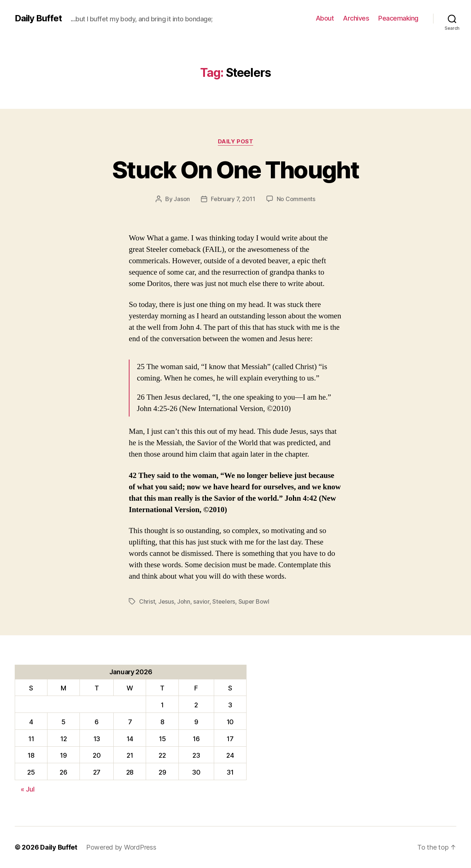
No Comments (296, 199)
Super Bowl (254, 601)
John (184, 601)
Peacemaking (398, 18)
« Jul (28, 789)
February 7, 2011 (233, 199)
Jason (182, 199)
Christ (147, 601)
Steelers (224, 601)
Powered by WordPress (121, 847)
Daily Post (236, 142)
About (325, 18)
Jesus (166, 601)
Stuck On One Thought (235, 170)
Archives (356, 18)
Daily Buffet (38, 18)
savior (201, 601)
